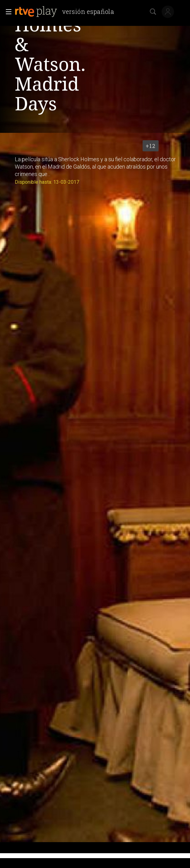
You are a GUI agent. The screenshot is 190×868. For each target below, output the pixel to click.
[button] (7, 12)
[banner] (67, 12)
